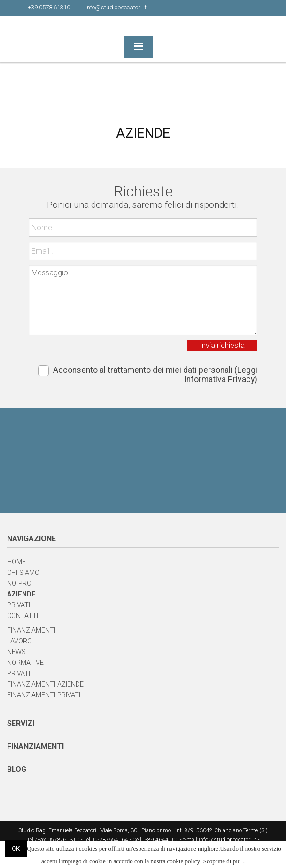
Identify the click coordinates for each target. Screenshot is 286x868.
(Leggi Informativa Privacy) (221, 375)
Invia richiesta (222, 345)
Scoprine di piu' (223, 861)
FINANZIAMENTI (35, 746)
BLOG (17, 769)
